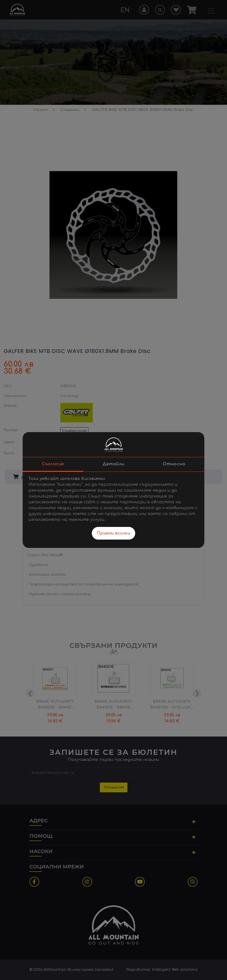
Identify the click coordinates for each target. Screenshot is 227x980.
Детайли (113, 464)
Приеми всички (114, 533)
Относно (174, 464)
